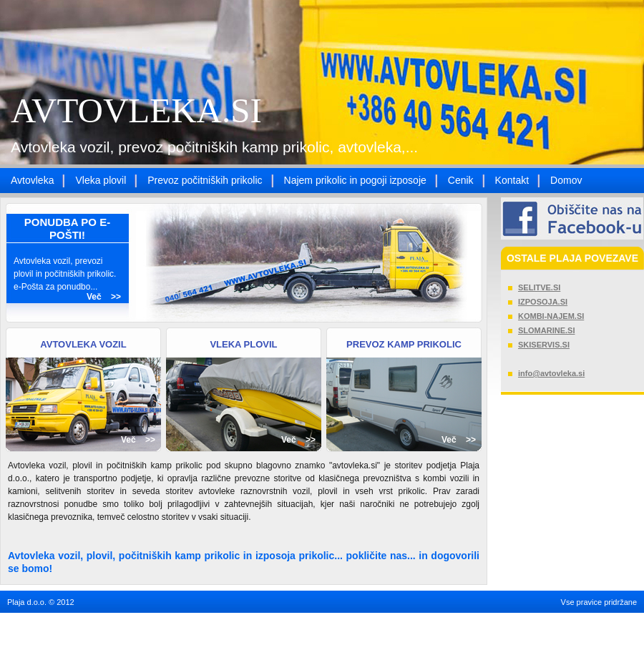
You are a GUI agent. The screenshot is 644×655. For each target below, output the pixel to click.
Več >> (104, 297)
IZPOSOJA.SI (543, 302)
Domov (566, 180)
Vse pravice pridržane (599, 602)
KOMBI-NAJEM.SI (551, 316)
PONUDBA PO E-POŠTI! (67, 228)
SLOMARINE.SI (546, 330)
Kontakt (512, 180)
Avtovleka (32, 180)
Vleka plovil (101, 180)
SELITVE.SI (539, 287)
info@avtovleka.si (551, 373)
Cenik (461, 180)
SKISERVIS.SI (544, 345)
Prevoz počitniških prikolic (205, 180)
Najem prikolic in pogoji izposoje (355, 180)
